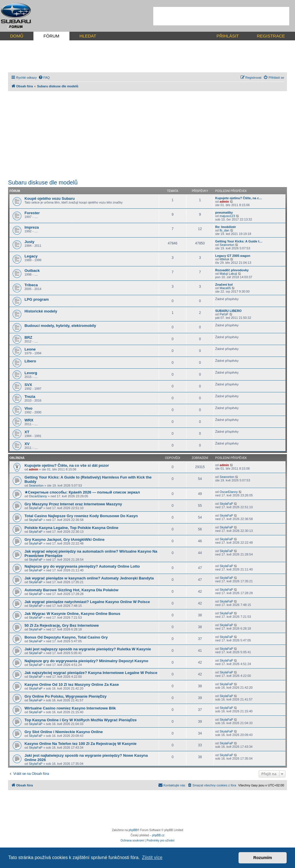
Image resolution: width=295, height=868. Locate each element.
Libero (30, 361)
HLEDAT (88, 36)
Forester (32, 213)
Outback (32, 271)
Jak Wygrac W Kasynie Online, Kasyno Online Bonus (72, 614)
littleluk (224, 259)
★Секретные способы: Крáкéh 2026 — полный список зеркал (82, 492)
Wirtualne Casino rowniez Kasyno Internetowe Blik (70, 708)
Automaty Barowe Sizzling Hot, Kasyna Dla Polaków (71, 590)
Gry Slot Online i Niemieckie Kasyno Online (64, 732)
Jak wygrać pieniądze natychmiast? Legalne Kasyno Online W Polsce (87, 602)
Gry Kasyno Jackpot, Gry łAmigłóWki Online (65, 540)
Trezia (30, 397)
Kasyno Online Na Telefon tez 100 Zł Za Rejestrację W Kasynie (81, 744)
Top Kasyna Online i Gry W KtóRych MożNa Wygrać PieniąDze (81, 720)
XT (27, 432)
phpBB (133, 830)
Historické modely (41, 311)
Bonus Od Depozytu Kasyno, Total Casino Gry (66, 637)
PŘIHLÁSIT (228, 36)
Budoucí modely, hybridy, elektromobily (60, 326)
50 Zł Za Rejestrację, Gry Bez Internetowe (62, 625)
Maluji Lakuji (228, 274)
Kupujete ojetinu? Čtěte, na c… (239, 198)
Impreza (32, 227)
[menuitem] (44, 78)
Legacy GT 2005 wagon (233, 256)
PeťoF (224, 314)
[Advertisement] (221, 16)
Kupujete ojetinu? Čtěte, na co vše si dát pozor (67, 465)
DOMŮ (17, 36)
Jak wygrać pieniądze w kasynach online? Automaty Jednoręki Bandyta (89, 578)
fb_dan (224, 230)
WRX (29, 420)
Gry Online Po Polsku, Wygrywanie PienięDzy (66, 696)
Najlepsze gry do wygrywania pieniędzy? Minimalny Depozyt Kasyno (86, 661)
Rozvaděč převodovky (232, 270)
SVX (28, 385)
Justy (29, 242)
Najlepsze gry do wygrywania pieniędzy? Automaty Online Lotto (82, 566)
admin (224, 202)
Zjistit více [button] (152, 857)
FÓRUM (51, 36)
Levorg (31, 373)
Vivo (29, 408)
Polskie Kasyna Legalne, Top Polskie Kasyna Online (71, 528)
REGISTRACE (271, 36)
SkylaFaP (36, 508)
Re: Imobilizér (226, 227)
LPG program (37, 299)
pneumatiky (224, 212)
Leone (30, 349)
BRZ (28, 337)
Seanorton (227, 245)
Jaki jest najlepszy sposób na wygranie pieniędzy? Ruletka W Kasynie (88, 649)
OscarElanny (38, 496)
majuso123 (227, 216)
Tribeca (31, 285)
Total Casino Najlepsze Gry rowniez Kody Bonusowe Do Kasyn (81, 516)
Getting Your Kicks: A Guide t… (239, 241)
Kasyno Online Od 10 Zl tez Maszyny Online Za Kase (72, 685)
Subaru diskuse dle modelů (43, 182)
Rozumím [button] (263, 858)
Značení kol (224, 285)
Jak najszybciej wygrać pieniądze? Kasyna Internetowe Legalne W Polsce (91, 673)
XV (27, 444)
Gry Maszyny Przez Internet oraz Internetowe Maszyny (73, 504)
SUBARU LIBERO (228, 311)
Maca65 (225, 288)
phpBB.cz (158, 835)
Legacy (31, 256)
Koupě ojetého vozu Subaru (50, 198)
